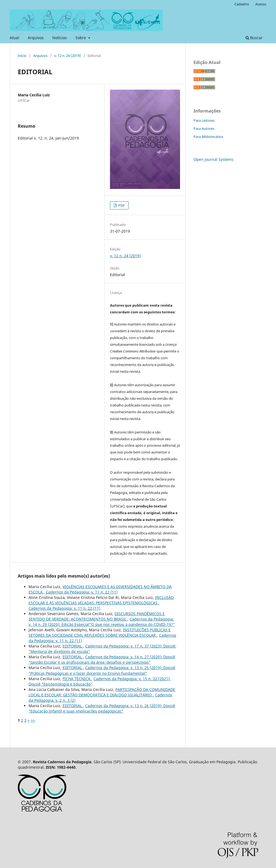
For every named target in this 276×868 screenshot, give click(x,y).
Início (22, 56)
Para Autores (204, 128)
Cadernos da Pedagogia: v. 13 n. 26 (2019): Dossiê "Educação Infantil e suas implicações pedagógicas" (102, 708)
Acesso (261, 4)
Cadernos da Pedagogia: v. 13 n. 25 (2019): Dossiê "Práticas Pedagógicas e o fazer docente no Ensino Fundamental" (102, 670)
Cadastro (242, 4)
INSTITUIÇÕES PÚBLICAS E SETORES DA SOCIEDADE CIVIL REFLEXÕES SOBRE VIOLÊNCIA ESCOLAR (100, 633)
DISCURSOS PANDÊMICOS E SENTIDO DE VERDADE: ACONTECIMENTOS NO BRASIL (97, 616)
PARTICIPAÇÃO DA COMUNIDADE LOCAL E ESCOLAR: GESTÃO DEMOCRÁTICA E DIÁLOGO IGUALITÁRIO (102, 692)
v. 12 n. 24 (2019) (68, 56)
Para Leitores (204, 120)
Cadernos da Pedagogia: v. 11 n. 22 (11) (82, 592)
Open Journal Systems (213, 159)
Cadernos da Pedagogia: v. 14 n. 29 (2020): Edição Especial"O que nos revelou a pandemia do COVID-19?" (102, 622)
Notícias (60, 38)
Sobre (81, 38)
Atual (14, 38)
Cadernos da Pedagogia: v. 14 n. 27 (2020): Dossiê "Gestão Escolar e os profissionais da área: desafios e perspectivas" (102, 660)
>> (33, 720)
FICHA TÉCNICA (77, 679)
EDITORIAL (73, 646)
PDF (121, 205)
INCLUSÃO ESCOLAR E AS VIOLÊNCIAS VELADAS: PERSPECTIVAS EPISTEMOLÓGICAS (101, 600)
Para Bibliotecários (208, 137)
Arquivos (36, 38)
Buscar (254, 38)
